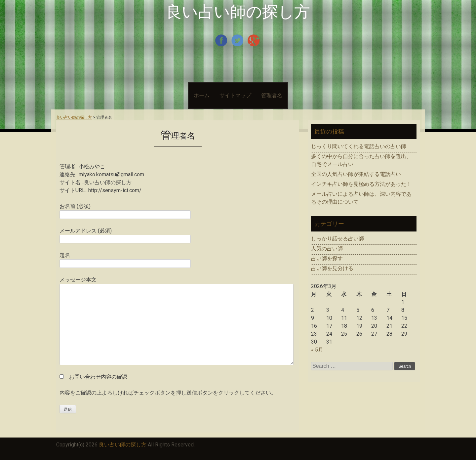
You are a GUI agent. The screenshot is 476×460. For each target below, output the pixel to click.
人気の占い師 (327, 249)
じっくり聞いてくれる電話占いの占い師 (359, 146)
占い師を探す (327, 258)
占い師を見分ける (332, 268)
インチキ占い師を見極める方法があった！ (361, 184)
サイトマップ (235, 95)
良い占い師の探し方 (238, 12)
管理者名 (272, 95)
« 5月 (317, 350)
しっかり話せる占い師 (337, 239)
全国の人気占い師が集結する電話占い (356, 174)
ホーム (202, 95)
